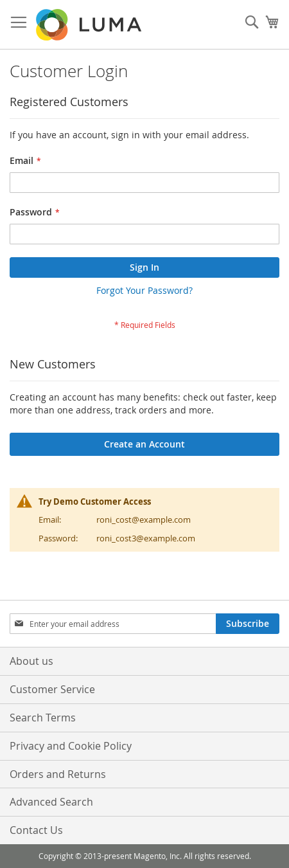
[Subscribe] (248, 624)
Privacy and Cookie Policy (71, 746)
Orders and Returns (58, 774)
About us (31, 661)
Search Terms (43, 718)
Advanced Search (51, 802)
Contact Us (36, 830)
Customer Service (52, 689)
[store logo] (90, 25)
